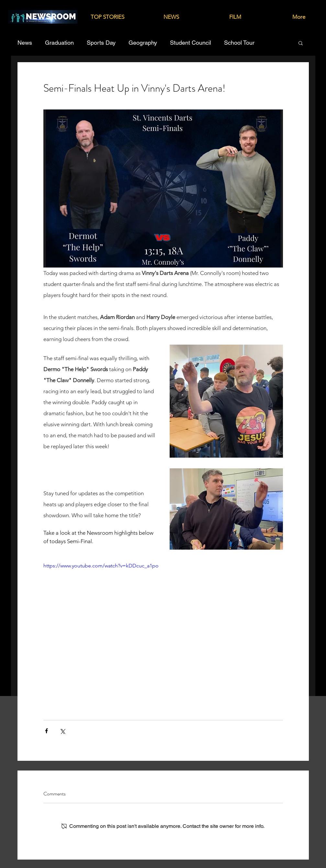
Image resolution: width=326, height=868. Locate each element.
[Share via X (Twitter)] (62, 731)
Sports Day (101, 43)
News (25, 43)
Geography (143, 43)
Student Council (191, 43)
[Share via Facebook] (46, 731)
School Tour (239, 43)
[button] (301, 43)
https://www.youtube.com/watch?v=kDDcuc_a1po (101, 566)
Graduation (59, 43)
